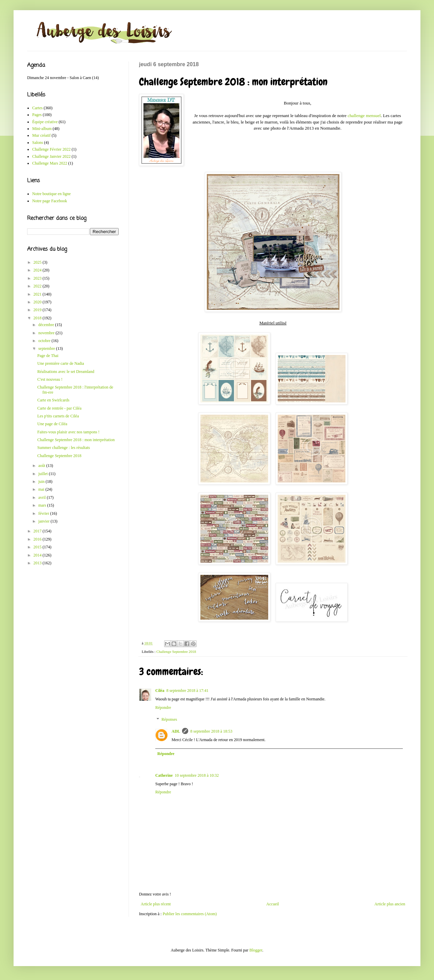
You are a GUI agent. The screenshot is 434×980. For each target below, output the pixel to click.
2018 (38, 318)
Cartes (37, 108)
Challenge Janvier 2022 (51, 156)
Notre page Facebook (50, 201)
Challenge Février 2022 (51, 149)
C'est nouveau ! (50, 379)
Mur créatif (41, 135)
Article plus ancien (390, 904)
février (44, 513)
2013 (38, 563)
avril (43, 497)
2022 (38, 286)
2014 (38, 555)
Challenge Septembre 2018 (176, 652)
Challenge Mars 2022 (50, 163)
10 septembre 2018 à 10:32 (197, 775)
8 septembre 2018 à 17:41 (188, 691)
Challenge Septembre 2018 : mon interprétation (76, 440)
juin (42, 482)
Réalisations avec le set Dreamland (66, 372)
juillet (44, 474)
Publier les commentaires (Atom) (190, 914)
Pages (37, 115)
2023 (38, 278)
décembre (47, 325)
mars (43, 505)
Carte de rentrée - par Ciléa (59, 408)
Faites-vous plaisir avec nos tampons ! (68, 432)
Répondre (163, 708)
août (42, 466)
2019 (38, 310)
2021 (38, 294)
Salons (38, 143)
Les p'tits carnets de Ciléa (58, 416)
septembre (47, 348)
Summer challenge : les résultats (64, 448)
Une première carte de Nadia (61, 363)
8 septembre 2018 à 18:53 (211, 731)
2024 (38, 270)
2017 (38, 531)
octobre (45, 341)
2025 (38, 262)
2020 (38, 302)
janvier (44, 521)
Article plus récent (156, 904)
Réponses (169, 720)
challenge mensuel (364, 116)
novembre (47, 333)
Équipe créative (45, 122)
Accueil (272, 904)
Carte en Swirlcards (53, 400)
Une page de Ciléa (52, 424)
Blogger (256, 950)
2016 (38, 539)
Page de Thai (48, 356)
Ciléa (160, 691)
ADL (176, 731)
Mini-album (42, 129)
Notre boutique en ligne (52, 194)
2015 (38, 547)
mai (42, 489)
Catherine (164, 775)
